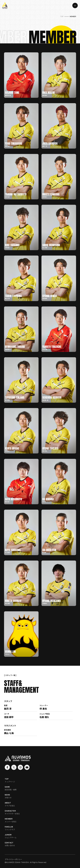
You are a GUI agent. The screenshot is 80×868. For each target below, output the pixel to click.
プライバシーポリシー (13, 859)
